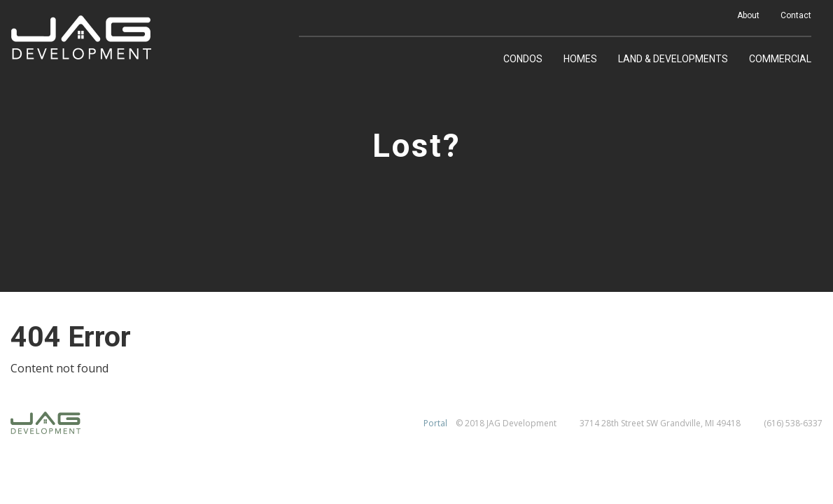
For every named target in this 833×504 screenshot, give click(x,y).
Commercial (780, 59)
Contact (796, 15)
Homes (580, 59)
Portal (435, 423)
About (748, 15)
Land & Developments (673, 59)
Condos (523, 59)
